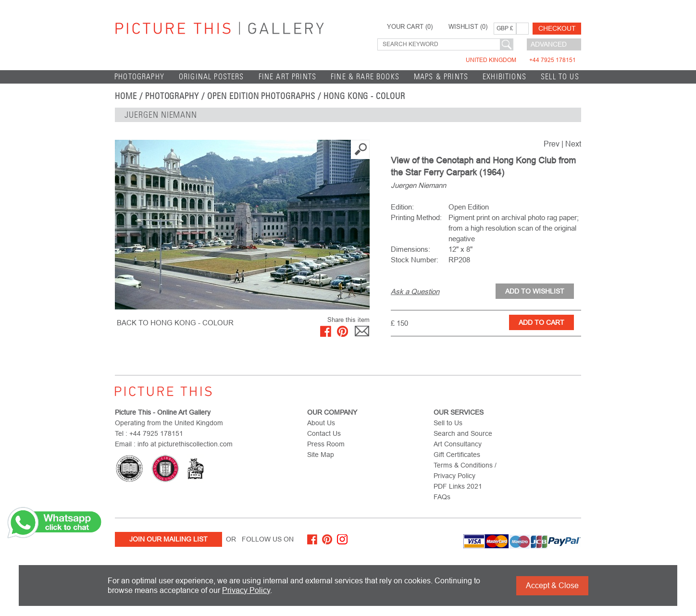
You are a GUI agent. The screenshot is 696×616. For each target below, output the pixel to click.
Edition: (402, 207)
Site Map (321, 455)
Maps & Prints (441, 77)
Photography (139, 77)
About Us (321, 423)
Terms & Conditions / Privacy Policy (465, 470)
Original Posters (211, 77)
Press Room (326, 444)
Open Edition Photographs (261, 96)
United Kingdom (521, 60)
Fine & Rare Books (365, 77)
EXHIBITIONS (504, 77)
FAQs (442, 497)
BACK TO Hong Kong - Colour (175, 323)
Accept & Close (552, 585)
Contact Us (324, 433)
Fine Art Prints (288, 77)
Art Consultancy (458, 444)
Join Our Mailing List (168, 539)
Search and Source (463, 433)
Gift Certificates (457, 455)
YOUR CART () (410, 27)
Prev (552, 144)
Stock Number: (415, 260)
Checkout (557, 28)
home (126, 96)
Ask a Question (415, 291)
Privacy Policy (246, 590)
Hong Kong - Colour (364, 96)
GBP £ (505, 28)
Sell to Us (560, 77)
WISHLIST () (468, 27)
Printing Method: (416, 217)
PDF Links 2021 (458, 486)
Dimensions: (410, 249)
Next (573, 144)
